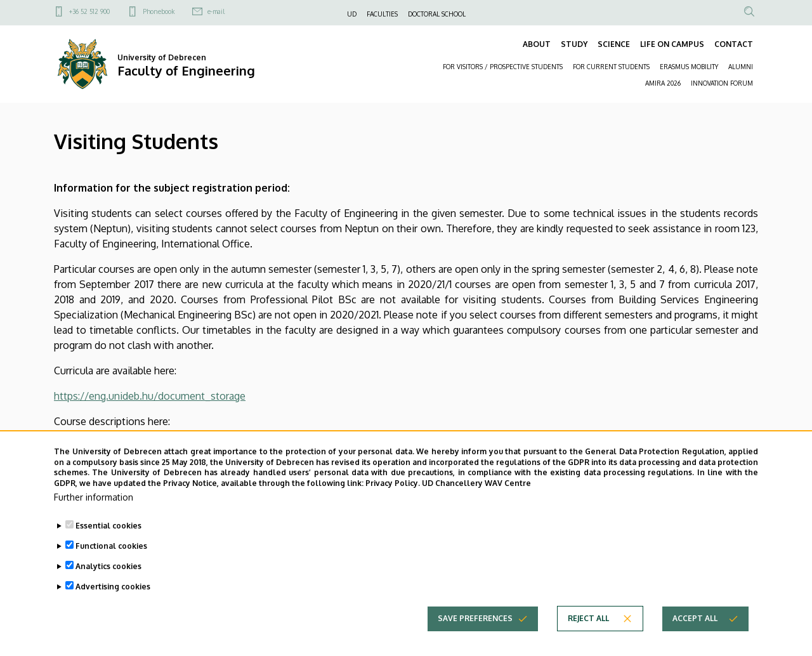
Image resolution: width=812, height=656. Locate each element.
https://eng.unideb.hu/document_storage (150, 396)
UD (352, 14)
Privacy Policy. (393, 502)
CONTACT (734, 44)
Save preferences (475, 636)
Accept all (695, 636)
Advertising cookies (113, 604)
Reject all (588, 636)
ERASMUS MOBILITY (689, 67)
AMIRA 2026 (663, 83)
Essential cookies (108, 543)
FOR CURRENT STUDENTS (611, 67)
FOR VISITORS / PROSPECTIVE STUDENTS (503, 67)
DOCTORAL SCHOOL (437, 14)
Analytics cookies (108, 584)
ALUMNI (741, 67)
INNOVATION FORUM (722, 83)
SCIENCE (614, 44)
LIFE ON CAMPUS (672, 44)
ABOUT (537, 44)
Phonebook (159, 11)
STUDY (574, 44)
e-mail (216, 11)
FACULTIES (382, 14)
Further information (94, 515)
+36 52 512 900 (89, 11)
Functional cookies (111, 564)
